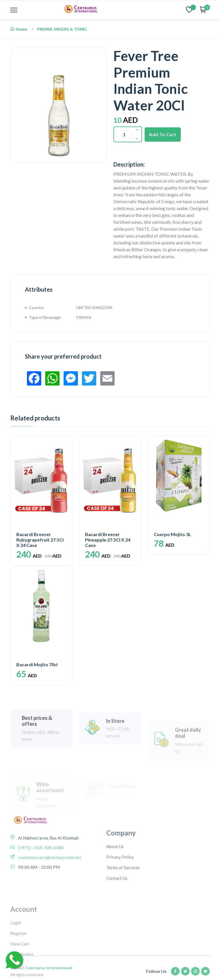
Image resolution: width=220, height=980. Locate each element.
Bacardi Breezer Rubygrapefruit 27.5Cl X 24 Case (40, 540)
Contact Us (117, 899)
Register (19, 961)
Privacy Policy (120, 878)
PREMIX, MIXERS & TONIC (62, 29)
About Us (115, 868)
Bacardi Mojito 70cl (37, 664)
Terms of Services (123, 889)
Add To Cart (163, 134)
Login (16, 951)
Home (19, 29)
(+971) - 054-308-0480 (40, 862)
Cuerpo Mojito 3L (172, 534)
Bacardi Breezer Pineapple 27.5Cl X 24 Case (108, 540)
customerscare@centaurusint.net (49, 872)
